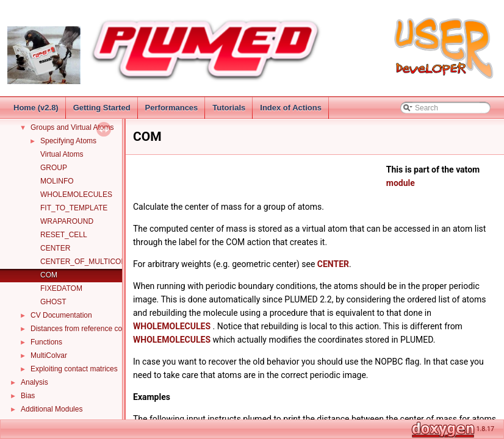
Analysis (34, 382)
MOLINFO (57, 181)
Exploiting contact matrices (74, 369)
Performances (172, 108)
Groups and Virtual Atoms (72, 127)
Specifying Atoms (68, 141)
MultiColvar (49, 355)
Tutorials (229, 108)
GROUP (54, 168)
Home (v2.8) (36, 108)
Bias (28, 396)
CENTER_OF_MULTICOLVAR (90, 262)
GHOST (53, 302)
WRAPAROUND (67, 221)
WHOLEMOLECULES (76, 195)
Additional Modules (52, 409)
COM (49, 275)
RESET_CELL (64, 235)
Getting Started (102, 108)
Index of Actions (291, 108)
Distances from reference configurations (95, 329)
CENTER (55, 248)
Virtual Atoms (62, 154)
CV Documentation (61, 315)
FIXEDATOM (61, 288)
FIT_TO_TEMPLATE (74, 208)
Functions (46, 342)
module (401, 183)
